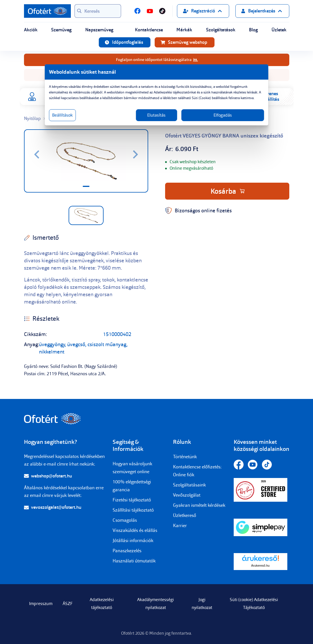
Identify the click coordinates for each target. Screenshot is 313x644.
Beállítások (83, 121)
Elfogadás (211, 121)
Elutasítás (156, 121)
